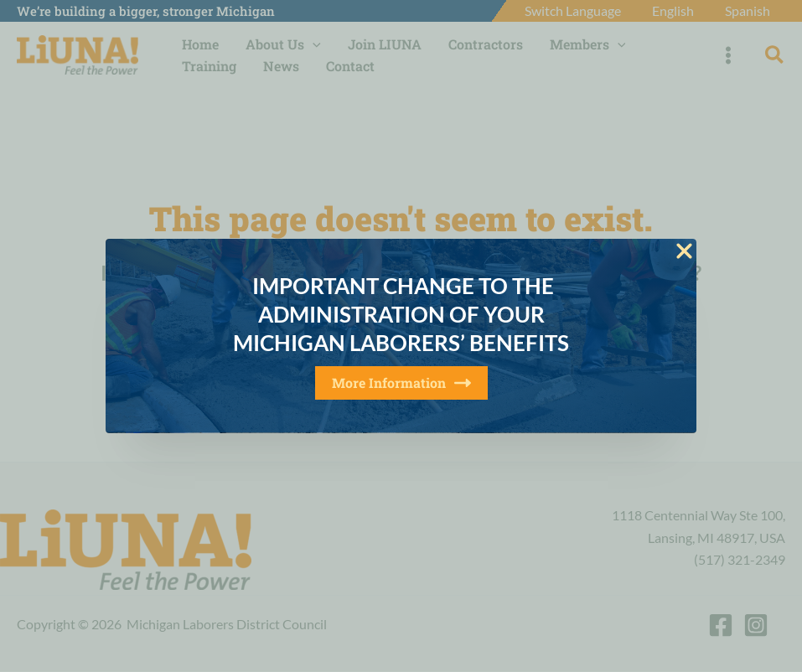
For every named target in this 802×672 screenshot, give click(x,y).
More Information (401, 383)
